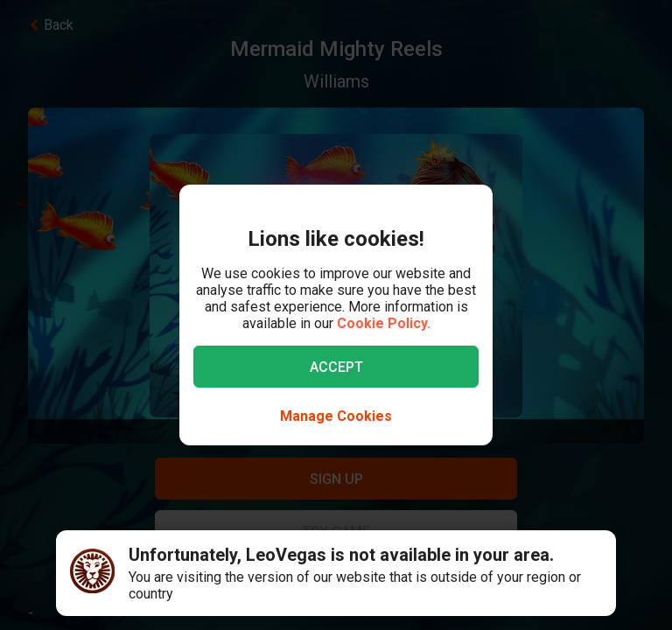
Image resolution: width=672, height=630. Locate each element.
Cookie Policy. (384, 323)
